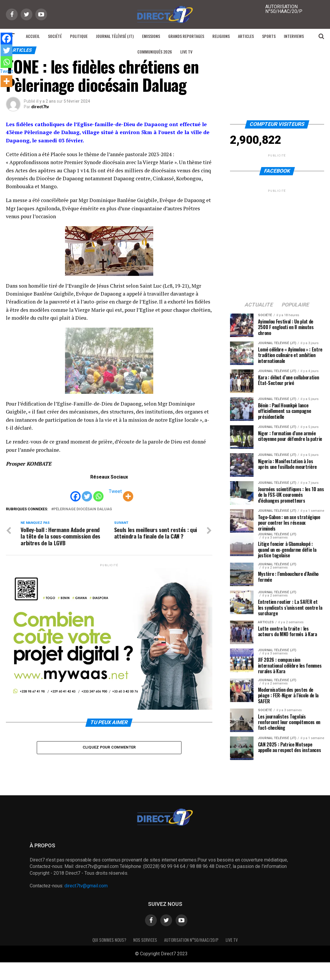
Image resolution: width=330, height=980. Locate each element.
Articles (246, 36)
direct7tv (40, 107)
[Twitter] (87, 492)
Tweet (115, 491)
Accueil (33, 36)
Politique (79, 36)
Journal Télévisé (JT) (115, 36)
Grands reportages (186, 36)
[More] (128, 492)
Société (55, 36)
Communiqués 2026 (155, 52)
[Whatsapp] (98, 492)
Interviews (294, 36)
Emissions (151, 36)
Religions (221, 36)
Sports (269, 36)
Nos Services (145, 940)
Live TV (186, 52)
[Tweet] (107, 492)
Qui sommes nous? (109, 940)
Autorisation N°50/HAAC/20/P (191, 940)
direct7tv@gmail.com (86, 886)
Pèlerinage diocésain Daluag (83, 509)
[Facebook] (75, 492)
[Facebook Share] (105, 492)
